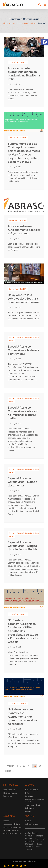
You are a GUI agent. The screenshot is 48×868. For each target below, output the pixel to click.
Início (5, 23)
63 (24, 766)
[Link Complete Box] (24, 72)
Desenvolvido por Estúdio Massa (24, 861)
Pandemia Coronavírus (26, 23)
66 (40, 766)
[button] (45, 42)
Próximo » (10, 771)
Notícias (12, 23)
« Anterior (9, 766)
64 (29, 766)
